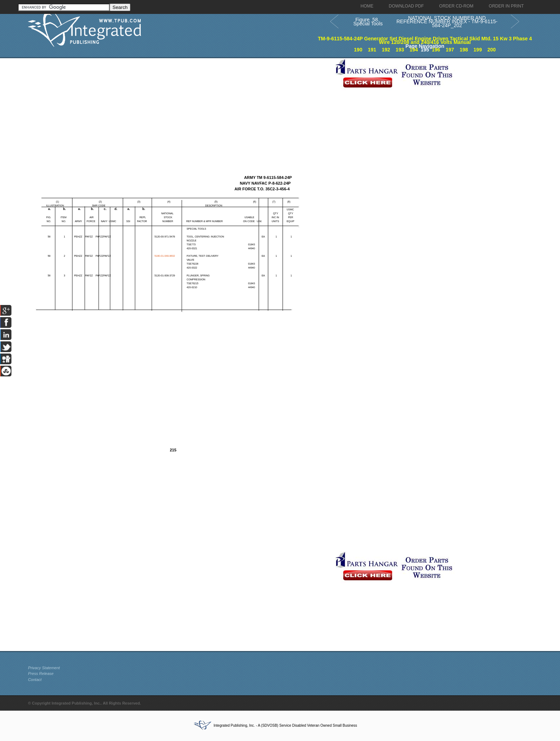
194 (414, 50)
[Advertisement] (180, 108)
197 (450, 50)
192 (386, 50)
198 (464, 50)
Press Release (41, 674)
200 (492, 50)
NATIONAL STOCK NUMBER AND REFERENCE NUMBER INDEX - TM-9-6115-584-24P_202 (447, 22)
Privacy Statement (44, 668)
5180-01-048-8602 (165, 256)
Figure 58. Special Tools (367, 22)
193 (400, 50)
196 (436, 50)
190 (358, 50)
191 (372, 50)
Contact (35, 680)
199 (478, 50)
